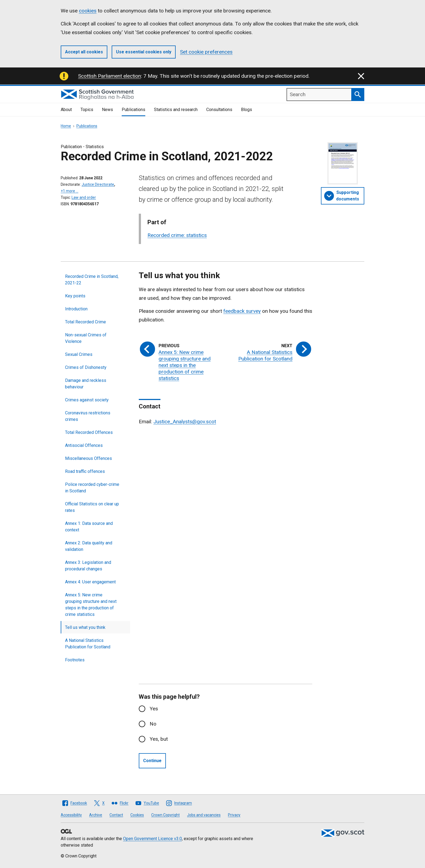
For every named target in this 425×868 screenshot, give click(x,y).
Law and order (84, 197)
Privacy (234, 815)
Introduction (76, 309)
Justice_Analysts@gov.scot (185, 422)
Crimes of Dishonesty (86, 367)
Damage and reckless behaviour (86, 384)
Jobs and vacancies (204, 815)
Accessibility (71, 815)
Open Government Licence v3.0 (152, 839)
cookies (88, 11)
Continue (152, 761)
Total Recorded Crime (86, 322)
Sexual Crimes (79, 354)
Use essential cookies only (144, 52)
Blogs (247, 110)
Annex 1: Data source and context (89, 527)
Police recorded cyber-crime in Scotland (92, 488)
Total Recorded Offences (89, 432)
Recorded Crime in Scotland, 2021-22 (92, 280)
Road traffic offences (85, 471)
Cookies (137, 815)
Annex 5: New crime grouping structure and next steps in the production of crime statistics (91, 605)
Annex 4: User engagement (90, 582)
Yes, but (159, 739)
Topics (87, 110)
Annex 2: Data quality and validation (89, 546)
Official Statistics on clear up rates (92, 507)
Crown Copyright (165, 815)
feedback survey (242, 311)
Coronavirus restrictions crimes (88, 416)
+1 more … (70, 191)
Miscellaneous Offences (88, 458)
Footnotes (75, 660)
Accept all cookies (84, 52)
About (66, 110)
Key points (75, 296)
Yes (154, 709)
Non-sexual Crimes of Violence (86, 338)
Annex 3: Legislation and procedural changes (88, 566)
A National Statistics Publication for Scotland (88, 644)
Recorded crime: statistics (177, 235)
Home (66, 126)
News (107, 110)
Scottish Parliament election (110, 76)
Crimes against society (87, 400)
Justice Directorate (98, 184)
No (153, 724)
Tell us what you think (85, 627)
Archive (96, 815)
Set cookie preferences (206, 52)
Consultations (219, 110)
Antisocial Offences (84, 445)
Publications (133, 110)
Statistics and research (176, 110)
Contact (116, 815)
